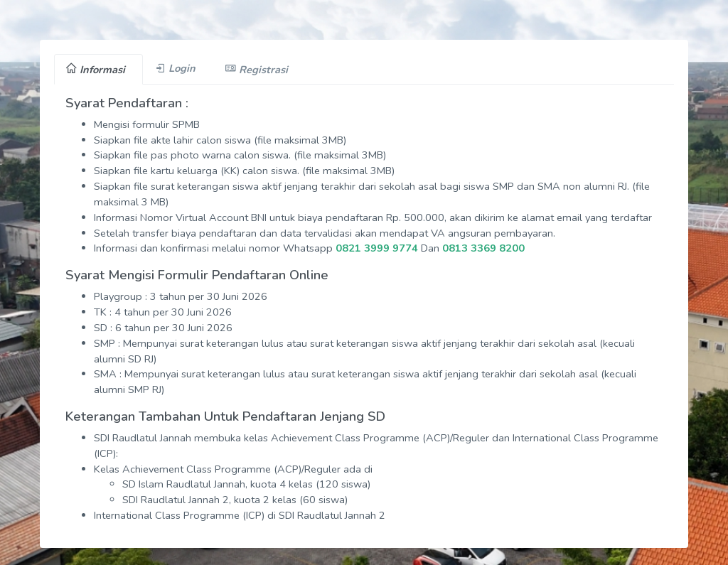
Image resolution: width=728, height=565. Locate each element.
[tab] (98, 69)
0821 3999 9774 (377, 248)
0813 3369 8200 (483, 248)
